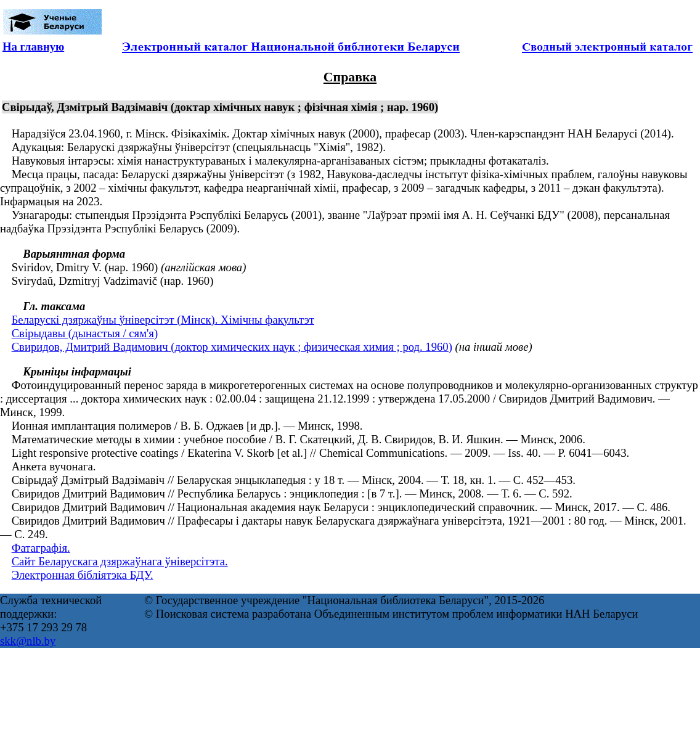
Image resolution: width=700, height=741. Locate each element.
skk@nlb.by (28, 641)
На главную (33, 47)
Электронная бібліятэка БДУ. (83, 575)
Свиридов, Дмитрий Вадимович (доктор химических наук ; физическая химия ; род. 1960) (232, 347)
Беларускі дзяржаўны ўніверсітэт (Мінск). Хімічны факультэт (163, 320)
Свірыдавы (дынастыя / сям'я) (85, 333)
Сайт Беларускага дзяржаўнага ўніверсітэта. (120, 561)
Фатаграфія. (41, 548)
